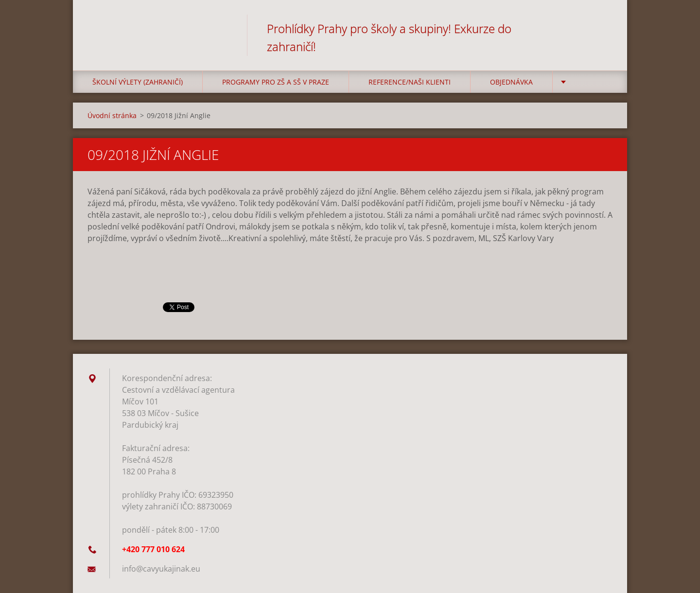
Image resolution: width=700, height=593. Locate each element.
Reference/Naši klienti (410, 82)
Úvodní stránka (112, 115)
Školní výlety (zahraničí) (138, 82)
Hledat (602, 28)
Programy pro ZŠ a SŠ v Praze (276, 82)
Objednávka (511, 82)
